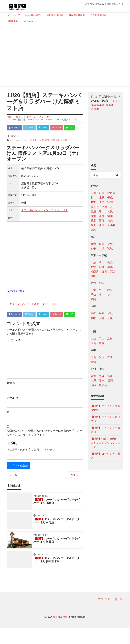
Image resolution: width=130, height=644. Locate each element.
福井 (110, 295)
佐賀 (93, 376)
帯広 (113, 207)
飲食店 (64, 147)
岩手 (93, 248)
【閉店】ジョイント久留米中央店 (105, 408)
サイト (11, 426)
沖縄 (93, 380)
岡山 (102, 339)
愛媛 (102, 357)
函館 (102, 193)
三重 (93, 290)
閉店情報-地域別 (77, 15)
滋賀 (102, 318)
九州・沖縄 (38, 147)
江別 (102, 216)
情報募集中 (12, 21)
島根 (110, 339)
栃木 (110, 267)
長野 (93, 276)
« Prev (13, 489)
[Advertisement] (64, 56)
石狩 (102, 221)
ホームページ (13, 15)
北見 (102, 198)
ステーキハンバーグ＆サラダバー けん (45, 217)
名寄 (93, 202)
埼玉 (102, 262)
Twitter (31, 128)
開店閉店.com (60, 632)
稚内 (110, 221)
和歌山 (111, 313)
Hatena (47, 128)
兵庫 (102, 313)
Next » (75, 489)
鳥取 (102, 343)
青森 (93, 244)
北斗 (93, 198)
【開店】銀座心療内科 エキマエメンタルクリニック (105, 443)
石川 (102, 295)
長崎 (93, 385)
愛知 (93, 295)
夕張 (102, 202)
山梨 (110, 262)
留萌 (110, 216)
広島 (93, 343)
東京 (102, 267)
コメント (14, 355)
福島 (110, 244)
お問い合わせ (30, 21)
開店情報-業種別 (55, 15)
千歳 (110, 198)
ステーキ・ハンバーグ (20, 147)
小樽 (104, 207)
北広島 (111, 193)
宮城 (110, 248)
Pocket (62, 128)
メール (12, 412)
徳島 (93, 357)
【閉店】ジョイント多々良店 (105, 419)
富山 (102, 290)
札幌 (110, 211)
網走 (102, 225)
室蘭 (110, 202)
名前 (11, 397)
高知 (93, 362)
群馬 (104, 271)
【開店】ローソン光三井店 (105, 456)
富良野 (95, 207)
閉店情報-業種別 (98, 15)
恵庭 (93, 211)
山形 (102, 248)
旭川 (102, 211)
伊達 (93, 193)
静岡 (93, 299)
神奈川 (95, 271)
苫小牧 (111, 225)
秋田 (102, 244)
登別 (93, 221)
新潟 (93, 267)
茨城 (113, 271)
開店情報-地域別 (33, 15)
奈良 (110, 318)
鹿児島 (103, 385)
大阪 (93, 318)
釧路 (93, 230)
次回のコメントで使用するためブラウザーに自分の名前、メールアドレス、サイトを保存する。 (45, 447)
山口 (93, 339)
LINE (13, 135)
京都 (93, 313)
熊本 (102, 380)
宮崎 (110, 376)
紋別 (93, 225)
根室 (93, 216)
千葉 (93, 262)
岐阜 (110, 290)
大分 (102, 376)
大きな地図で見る (15, 298)
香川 (110, 357)
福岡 (47, 147)
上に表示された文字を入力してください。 (32, 464)
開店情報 (55, 147)
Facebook (15, 128)
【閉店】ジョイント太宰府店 (105, 430)
